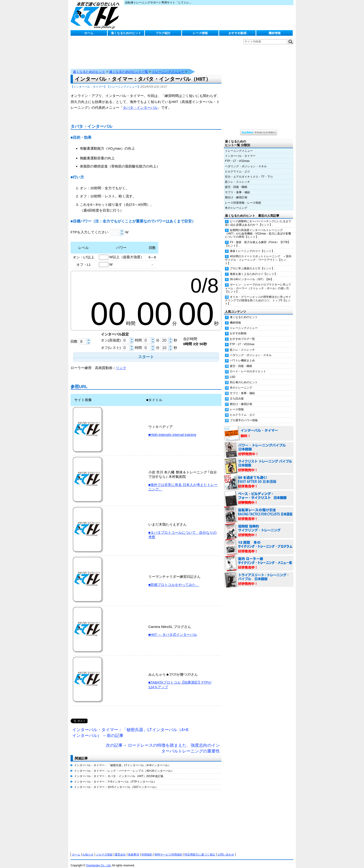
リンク (121, 363)
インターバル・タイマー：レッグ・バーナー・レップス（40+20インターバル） (124, 766)
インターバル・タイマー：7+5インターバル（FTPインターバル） (115, 777)
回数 (74, 336)
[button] (122, 226)
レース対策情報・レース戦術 (243, 198)
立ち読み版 (237, 394)
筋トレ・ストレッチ (237, 177)
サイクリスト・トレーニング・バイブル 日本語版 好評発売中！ (259, 461)
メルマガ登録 (104, 850)
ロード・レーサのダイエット (248, 367)
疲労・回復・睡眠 (236, 182)
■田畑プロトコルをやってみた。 (174, 580)
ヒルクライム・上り (237, 167)
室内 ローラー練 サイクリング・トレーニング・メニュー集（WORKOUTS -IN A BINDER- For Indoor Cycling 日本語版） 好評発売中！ (259, 559)
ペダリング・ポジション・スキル (246, 162)
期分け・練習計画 (236, 193)
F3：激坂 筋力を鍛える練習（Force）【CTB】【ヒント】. (258, 239)
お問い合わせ (226, 850)
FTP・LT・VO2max (237, 156)
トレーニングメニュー (168, 67)
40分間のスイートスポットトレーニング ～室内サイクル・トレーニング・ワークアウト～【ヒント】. (258, 255)
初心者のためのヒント (244, 378)
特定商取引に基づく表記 (200, 850)
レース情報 (200, 33)
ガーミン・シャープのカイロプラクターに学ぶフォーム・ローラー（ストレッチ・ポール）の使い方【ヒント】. (258, 283)
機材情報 (275, 33)
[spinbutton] (115, 228)
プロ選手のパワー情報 (244, 416)
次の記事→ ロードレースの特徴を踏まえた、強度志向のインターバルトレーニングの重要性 (163, 744)
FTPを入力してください (90, 227)
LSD (232, 372)
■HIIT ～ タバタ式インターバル (173, 630)
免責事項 (133, 850)
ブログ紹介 (163, 33)
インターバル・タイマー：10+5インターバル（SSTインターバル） (116, 782)
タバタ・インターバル (140, 103)
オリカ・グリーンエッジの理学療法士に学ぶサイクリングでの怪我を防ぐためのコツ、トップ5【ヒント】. (258, 296)
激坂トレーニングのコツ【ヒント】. (252, 246)
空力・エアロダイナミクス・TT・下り (249, 172)
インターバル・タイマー (240, 151)
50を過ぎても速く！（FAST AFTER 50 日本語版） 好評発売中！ (259, 478)
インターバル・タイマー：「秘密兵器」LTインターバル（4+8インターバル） (122, 761)
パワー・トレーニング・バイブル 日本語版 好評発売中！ (259, 445)
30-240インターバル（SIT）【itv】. (252, 275)
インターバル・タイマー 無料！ (259, 429)
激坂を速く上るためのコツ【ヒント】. (254, 269)
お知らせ (88, 850)
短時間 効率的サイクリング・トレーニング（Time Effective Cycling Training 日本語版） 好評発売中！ (259, 526)
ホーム (89, 33)
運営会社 (120, 850)
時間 (138, 336)
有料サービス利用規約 (169, 850)
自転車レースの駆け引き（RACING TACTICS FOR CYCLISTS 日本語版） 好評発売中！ (259, 510)
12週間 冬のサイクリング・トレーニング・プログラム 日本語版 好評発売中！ (259, 543)
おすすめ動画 (237, 33)
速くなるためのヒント (126, 33)
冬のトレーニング (236, 203)
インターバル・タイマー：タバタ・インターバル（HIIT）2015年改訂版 (119, 772)
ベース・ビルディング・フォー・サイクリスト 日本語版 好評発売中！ (259, 494)
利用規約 (147, 850)
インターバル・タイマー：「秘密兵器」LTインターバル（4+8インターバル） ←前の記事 (130, 728)
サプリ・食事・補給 (237, 188)
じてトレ (96, 15)
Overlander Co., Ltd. (99, 861)
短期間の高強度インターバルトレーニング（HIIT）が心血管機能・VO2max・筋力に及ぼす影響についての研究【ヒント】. (258, 229)
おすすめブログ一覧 (242, 334)
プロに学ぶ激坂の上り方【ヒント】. (252, 264)
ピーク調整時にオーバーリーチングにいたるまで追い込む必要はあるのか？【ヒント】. (258, 218)
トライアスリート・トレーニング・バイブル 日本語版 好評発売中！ (259, 575)
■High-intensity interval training (172, 430)
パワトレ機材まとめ (242, 356)
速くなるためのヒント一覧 (129, 67)
